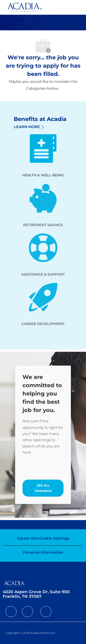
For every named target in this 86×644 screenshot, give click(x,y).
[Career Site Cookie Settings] (43, 538)
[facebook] (11, 612)
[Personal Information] (43, 552)
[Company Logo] (25, 7)
